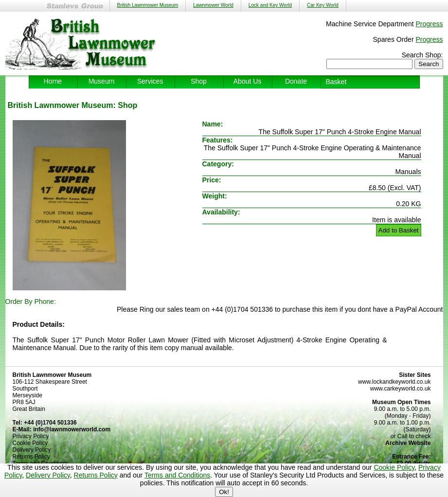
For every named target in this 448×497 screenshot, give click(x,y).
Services (150, 81)
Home (53, 81)
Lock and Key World (270, 5)
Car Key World (323, 5)
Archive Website (408, 443)
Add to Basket (399, 230)
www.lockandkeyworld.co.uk (394, 382)
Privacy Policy (31, 436)
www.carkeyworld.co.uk (401, 389)
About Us (248, 81)
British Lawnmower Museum (148, 5)
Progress (429, 24)
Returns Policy (96, 475)
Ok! (224, 492)
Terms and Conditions (177, 475)
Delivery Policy (48, 475)
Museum (102, 81)
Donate (296, 81)
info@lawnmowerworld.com (72, 429)
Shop (199, 81)
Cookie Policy (394, 467)
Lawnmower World (213, 5)
